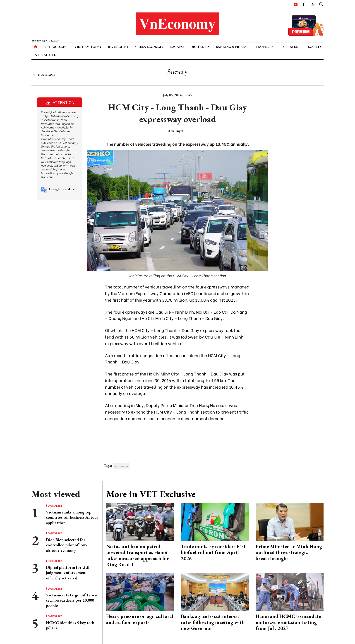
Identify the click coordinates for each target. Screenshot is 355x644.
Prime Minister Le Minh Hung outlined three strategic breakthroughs (289, 552)
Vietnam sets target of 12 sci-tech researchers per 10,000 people (72, 600)
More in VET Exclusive (151, 494)
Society (315, 47)
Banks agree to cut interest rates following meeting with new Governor (213, 622)
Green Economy (149, 47)
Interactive (45, 55)
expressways (121, 466)
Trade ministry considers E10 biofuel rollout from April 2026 (213, 552)
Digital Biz (200, 47)
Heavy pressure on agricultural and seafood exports (140, 619)
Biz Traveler (291, 47)
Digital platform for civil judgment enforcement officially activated (68, 573)
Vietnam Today (88, 47)
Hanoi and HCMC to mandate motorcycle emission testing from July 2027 (288, 622)
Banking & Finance (233, 47)
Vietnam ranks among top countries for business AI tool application (72, 517)
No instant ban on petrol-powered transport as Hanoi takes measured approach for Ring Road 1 (138, 555)
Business (177, 47)
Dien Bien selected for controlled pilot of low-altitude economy (66, 545)
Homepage (43, 74)
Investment (118, 47)
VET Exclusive (56, 47)
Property (264, 47)
